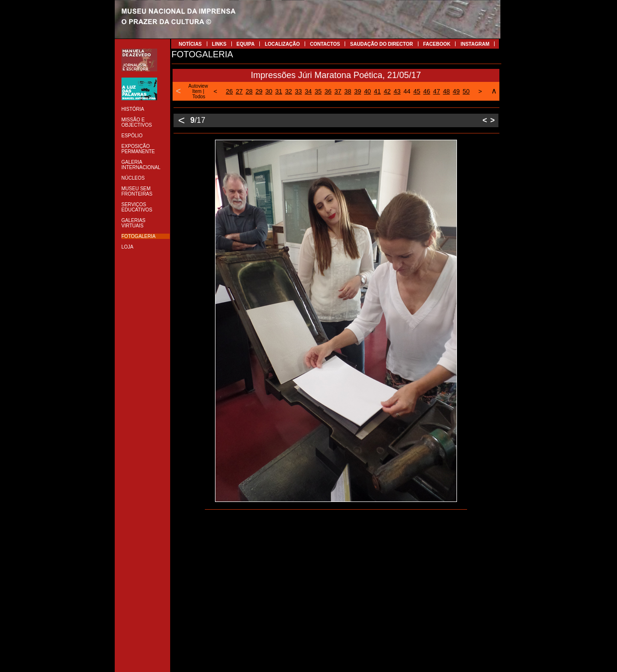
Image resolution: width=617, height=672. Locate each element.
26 (229, 91)
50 (466, 91)
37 (338, 91)
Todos (199, 97)
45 (416, 91)
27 (239, 91)
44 (407, 91)
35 (318, 91)
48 (446, 91)
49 (456, 91)
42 (387, 91)
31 (279, 91)
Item (197, 91)
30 (268, 91)
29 (259, 91)
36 (328, 91)
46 (427, 91)
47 (436, 91)
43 (397, 91)
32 (288, 91)
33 (298, 91)
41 (377, 91)
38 (348, 91)
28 (249, 91)
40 (367, 91)
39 (358, 91)
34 (308, 91)
